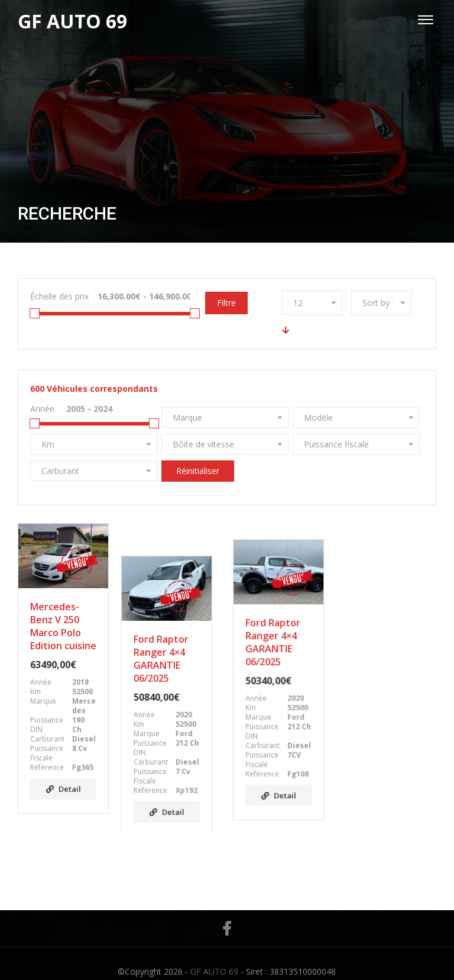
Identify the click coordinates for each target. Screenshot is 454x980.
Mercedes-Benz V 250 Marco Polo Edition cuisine (63, 626)
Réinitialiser (198, 471)
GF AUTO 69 (214, 955)
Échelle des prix (59, 296)
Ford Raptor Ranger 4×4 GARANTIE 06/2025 (166, 626)
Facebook (227, 913)
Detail (64, 789)
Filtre (226, 303)
